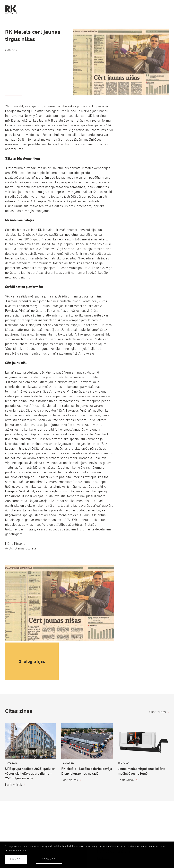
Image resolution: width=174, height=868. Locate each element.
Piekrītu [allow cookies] (16, 859)
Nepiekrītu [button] (49, 859)
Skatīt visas (158, 712)
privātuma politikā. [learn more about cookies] (16, 850)
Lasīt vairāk (14, 785)
